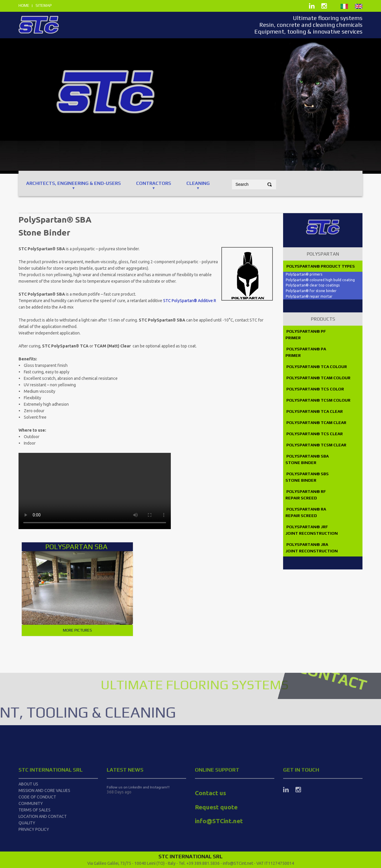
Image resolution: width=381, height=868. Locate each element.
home (24, 5)
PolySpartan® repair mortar (309, 296)
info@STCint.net (238, 863)
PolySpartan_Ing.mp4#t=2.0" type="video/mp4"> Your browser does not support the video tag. (95, 491)
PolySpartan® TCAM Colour (318, 378)
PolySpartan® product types (320, 266)
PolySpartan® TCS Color (315, 389)
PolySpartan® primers (304, 274)
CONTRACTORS (154, 183)
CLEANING (198, 183)
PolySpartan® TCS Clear (314, 434)
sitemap (44, 5)
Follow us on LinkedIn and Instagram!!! (138, 845)
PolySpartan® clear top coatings (313, 285)
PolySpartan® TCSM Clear (316, 445)
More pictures (77, 630)
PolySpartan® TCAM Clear (316, 423)
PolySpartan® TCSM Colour (318, 400)
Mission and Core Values (44, 848)
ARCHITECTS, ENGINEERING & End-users (73, 183)
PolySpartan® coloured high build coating (320, 280)
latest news (125, 828)
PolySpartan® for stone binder (311, 291)
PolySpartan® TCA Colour (317, 367)
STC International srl (51, 828)
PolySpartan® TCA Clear (314, 411)
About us (28, 842)
